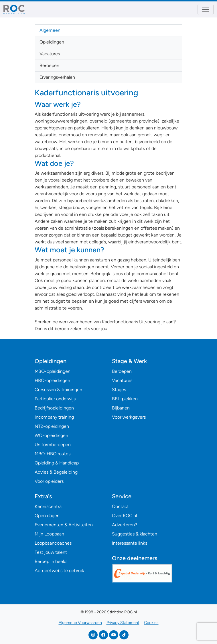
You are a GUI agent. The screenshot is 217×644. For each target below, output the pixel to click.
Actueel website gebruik (59, 571)
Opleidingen (52, 42)
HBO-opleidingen (52, 380)
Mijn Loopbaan (49, 534)
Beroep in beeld (51, 561)
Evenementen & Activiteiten (64, 525)
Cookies (151, 623)
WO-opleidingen (51, 435)
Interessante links (130, 543)
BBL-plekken (125, 399)
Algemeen (50, 30)
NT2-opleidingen (52, 426)
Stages (119, 390)
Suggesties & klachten (135, 534)
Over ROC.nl (124, 516)
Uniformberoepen (53, 445)
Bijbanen (121, 408)
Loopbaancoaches (53, 543)
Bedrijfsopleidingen (54, 408)
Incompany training (54, 417)
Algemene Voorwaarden (80, 623)
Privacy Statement (123, 623)
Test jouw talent (51, 552)
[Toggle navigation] (206, 9)
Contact (120, 506)
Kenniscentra (48, 506)
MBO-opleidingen (53, 371)
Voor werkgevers (129, 417)
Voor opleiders (49, 481)
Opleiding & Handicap (57, 463)
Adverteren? (125, 525)
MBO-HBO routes (53, 454)
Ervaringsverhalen (57, 77)
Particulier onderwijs (55, 399)
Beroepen (49, 65)
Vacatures (50, 54)
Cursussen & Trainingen (58, 390)
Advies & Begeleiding (56, 472)
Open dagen (47, 516)
